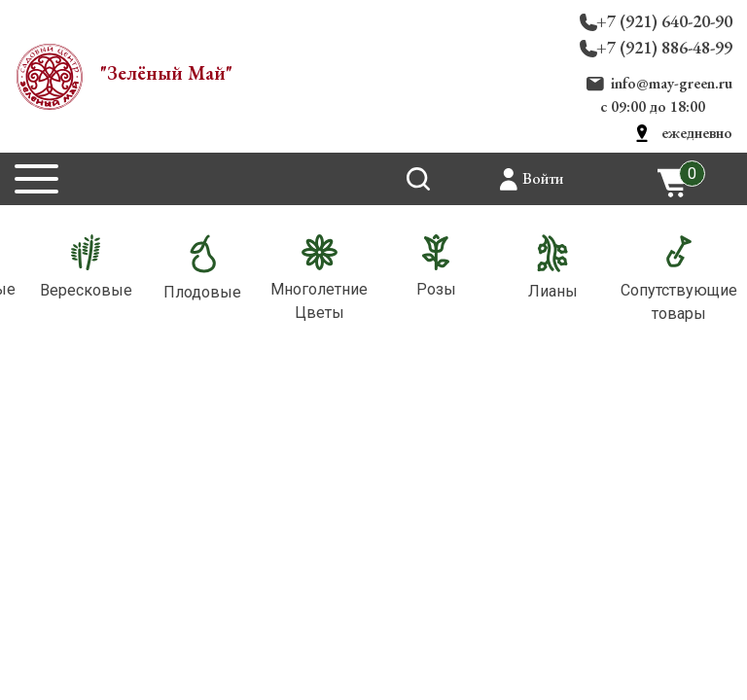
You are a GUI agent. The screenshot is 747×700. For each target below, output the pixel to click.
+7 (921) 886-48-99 (664, 47)
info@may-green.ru (672, 83)
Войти (543, 178)
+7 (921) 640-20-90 (664, 21)
